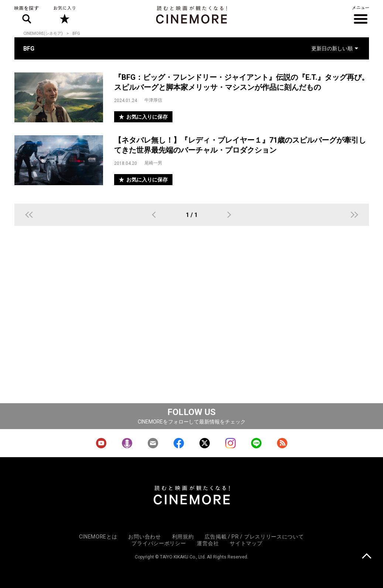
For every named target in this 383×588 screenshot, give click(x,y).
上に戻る (367, 557)
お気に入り (64, 15)
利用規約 (183, 537)
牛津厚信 (153, 100)
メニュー (361, 15)
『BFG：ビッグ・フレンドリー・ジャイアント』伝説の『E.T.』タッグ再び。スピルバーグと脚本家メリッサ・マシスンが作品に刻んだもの (242, 82)
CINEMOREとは (98, 537)
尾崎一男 (153, 163)
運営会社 (208, 543)
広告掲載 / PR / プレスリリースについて (254, 537)
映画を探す (27, 15)
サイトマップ (246, 543)
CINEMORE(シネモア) (43, 33)
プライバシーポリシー (159, 543)
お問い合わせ (144, 537)
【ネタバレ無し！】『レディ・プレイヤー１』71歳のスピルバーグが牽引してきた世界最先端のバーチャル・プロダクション (240, 145)
